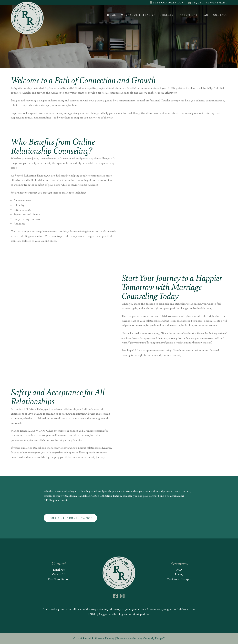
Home (112, 15)
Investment (188, 15)
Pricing (179, 574)
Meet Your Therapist (138, 15)
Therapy (167, 15)
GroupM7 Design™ (154, 638)
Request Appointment (208, 2)
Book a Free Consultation (70, 518)
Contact (220, 15)
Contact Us (59, 574)
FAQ (206, 15)
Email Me (59, 569)
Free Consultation (167, 2)
